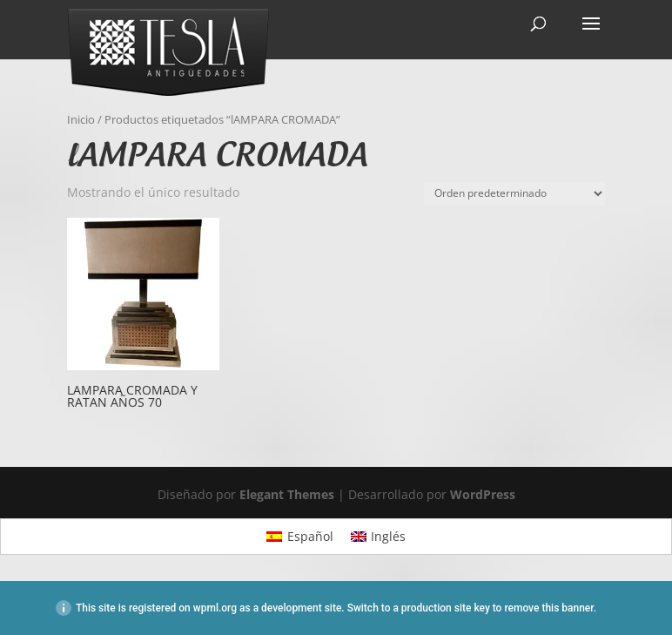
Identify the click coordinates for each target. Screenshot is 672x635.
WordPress (483, 494)
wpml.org (215, 608)
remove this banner (548, 608)
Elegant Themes (287, 494)
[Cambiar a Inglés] (379, 537)
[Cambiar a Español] (300, 537)
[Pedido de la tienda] (514, 194)
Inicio (81, 119)
